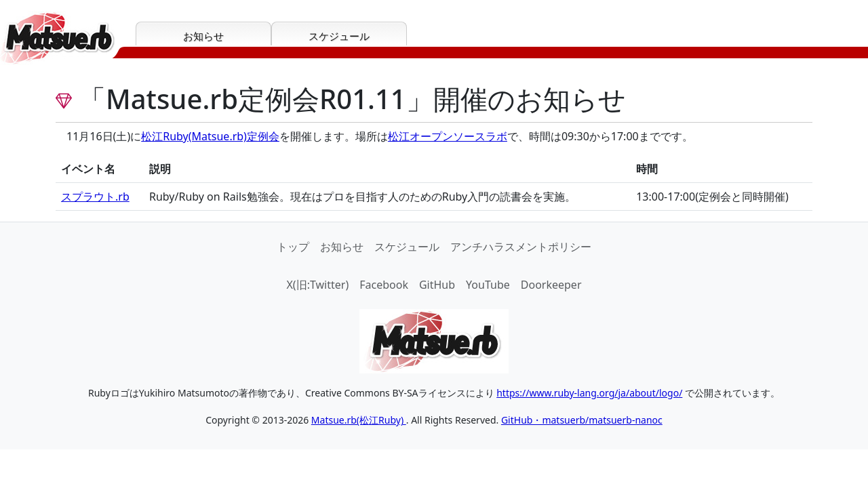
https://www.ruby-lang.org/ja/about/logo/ (589, 393)
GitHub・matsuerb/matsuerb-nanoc (582, 420)
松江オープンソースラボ (448, 136)
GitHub (437, 285)
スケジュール (407, 247)
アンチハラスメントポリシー (521, 247)
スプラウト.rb (95, 197)
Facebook (384, 285)
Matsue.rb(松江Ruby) (359, 420)
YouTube (488, 285)
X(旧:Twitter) (317, 285)
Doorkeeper (551, 285)
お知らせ (342, 247)
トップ (293, 247)
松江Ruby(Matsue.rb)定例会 (210, 136)
